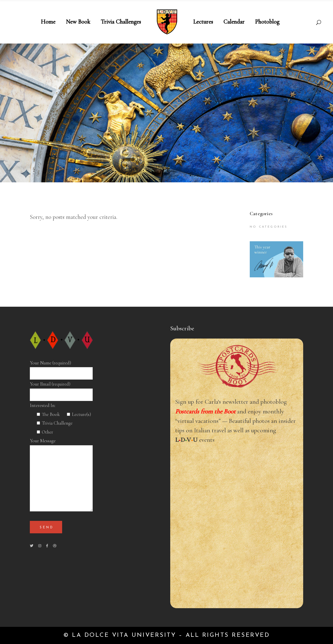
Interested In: (43, 405)
